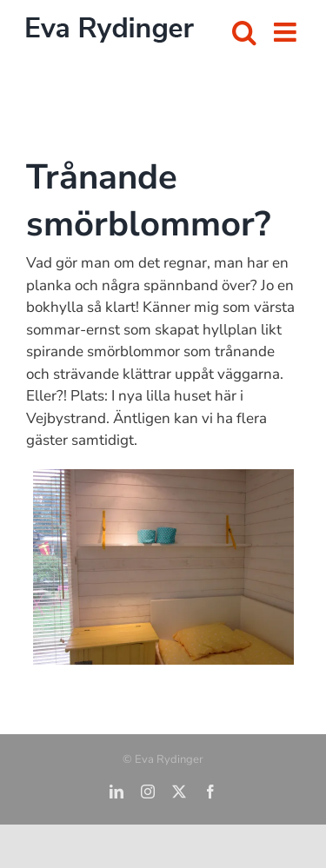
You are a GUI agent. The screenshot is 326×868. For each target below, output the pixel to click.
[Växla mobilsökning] (244, 32)
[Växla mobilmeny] (287, 32)
